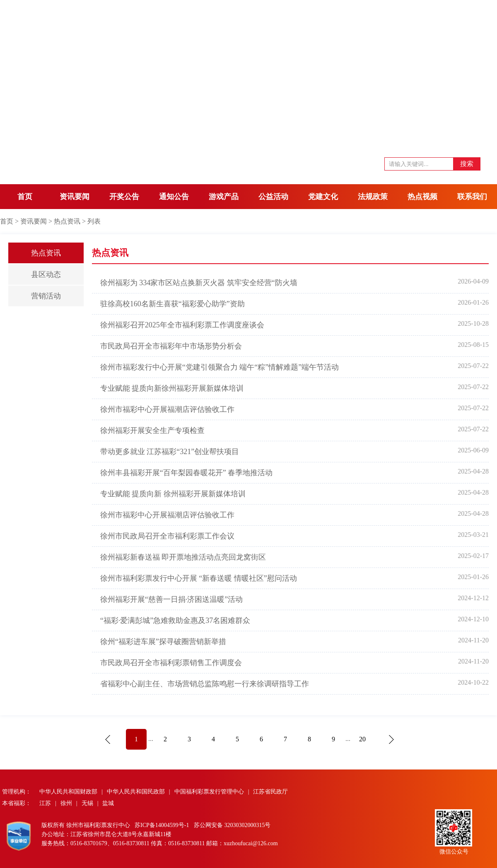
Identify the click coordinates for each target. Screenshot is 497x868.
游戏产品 (224, 197)
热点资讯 (67, 221)
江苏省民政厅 (270, 792)
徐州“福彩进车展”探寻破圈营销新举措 (163, 642)
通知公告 (174, 197)
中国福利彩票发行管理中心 (209, 792)
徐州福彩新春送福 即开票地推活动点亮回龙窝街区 (183, 557)
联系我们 (472, 197)
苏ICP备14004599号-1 (163, 825)
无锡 (87, 803)
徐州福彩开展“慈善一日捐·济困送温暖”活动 (171, 599)
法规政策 (373, 197)
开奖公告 (124, 197)
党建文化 (323, 197)
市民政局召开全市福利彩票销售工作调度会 (171, 663)
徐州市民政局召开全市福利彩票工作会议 (167, 536)
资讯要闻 (75, 197)
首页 (25, 197)
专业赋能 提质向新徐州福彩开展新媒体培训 (172, 388)
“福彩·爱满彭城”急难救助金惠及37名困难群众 (175, 620)
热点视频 (422, 197)
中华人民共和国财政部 (68, 792)
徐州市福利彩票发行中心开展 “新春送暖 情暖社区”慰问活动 (199, 578)
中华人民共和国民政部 (136, 792)
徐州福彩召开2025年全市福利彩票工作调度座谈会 (182, 325)
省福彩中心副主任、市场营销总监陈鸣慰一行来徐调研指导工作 (205, 684)
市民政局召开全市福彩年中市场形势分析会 (171, 346)
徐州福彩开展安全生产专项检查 (152, 430)
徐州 (66, 803)
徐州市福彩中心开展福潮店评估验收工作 (167, 409)
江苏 (45, 803)
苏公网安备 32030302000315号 (232, 825)
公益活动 (273, 197)
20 (362, 739)
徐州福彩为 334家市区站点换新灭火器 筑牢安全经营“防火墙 (199, 283)
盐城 (108, 803)
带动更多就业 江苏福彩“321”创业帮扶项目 (170, 452)
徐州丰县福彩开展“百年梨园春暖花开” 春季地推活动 (186, 473)
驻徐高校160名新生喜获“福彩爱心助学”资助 (173, 304)
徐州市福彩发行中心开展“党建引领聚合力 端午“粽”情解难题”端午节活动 (220, 367)
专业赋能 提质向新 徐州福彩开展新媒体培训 (173, 494)
